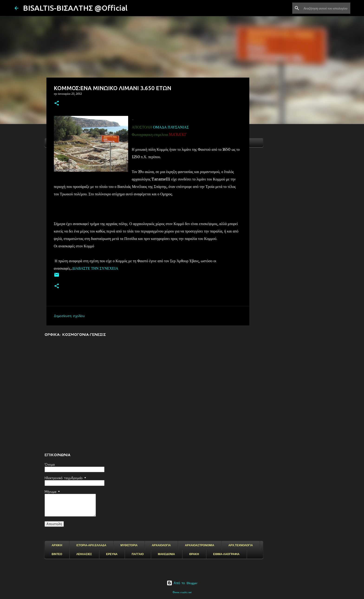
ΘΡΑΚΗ (194, 554)
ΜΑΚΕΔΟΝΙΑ (166, 554)
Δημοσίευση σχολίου (69, 316)
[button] (57, 103)
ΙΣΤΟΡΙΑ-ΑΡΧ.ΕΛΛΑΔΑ (91, 545)
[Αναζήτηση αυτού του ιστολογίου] (326, 8)
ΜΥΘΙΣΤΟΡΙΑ (129, 545)
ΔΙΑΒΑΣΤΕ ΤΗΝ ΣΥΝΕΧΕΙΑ (95, 268)
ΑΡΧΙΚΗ (57, 545)
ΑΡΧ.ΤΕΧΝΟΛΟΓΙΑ (241, 545)
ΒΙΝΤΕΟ (57, 554)
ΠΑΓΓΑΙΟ (138, 554)
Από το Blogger (182, 583)
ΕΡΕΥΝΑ (112, 554)
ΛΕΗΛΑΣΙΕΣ (84, 554)
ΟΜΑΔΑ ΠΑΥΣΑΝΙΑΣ (171, 127)
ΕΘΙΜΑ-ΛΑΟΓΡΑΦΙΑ (226, 554)
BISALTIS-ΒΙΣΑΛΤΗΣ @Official (75, 8)
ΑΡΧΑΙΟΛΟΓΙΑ (161, 545)
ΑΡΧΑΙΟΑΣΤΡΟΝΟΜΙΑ (200, 545)
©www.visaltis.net (182, 592)
